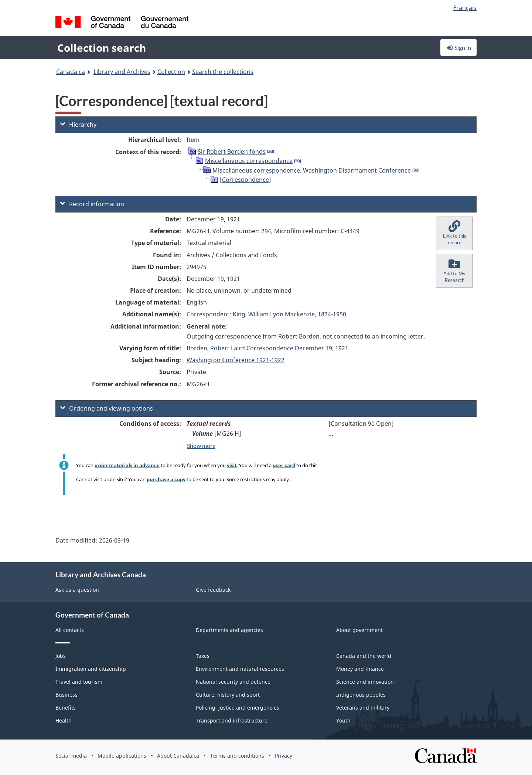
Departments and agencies (229, 630)
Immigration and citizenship (91, 669)
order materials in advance (127, 465)
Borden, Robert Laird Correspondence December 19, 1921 (267, 348)
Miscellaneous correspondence (249, 161)
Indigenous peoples (361, 695)
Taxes (203, 656)
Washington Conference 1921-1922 (236, 360)
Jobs (61, 656)
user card (284, 465)
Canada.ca (71, 72)
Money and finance (360, 669)
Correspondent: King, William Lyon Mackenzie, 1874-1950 (266, 314)
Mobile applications (122, 756)
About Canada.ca (178, 756)
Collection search (102, 48)
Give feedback (213, 590)
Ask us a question (77, 590)
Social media (71, 756)
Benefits (66, 708)
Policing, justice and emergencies (238, 708)
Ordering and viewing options (107, 408)
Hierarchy (78, 125)
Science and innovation (365, 682)
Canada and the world (364, 656)
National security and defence (233, 682)
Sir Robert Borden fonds (232, 152)
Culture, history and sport (228, 695)
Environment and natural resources (240, 669)
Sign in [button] (458, 47)
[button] (454, 233)
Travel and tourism (79, 682)
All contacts (70, 630)
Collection (171, 72)
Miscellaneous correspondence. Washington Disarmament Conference (312, 170)
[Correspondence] (245, 180)
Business (66, 695)
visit (232, 465)
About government (359, 630)
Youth (343, 720)
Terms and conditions (237, 756)
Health (64, 720)
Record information (92, 204)
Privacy (284, 756)
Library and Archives (122, 72)
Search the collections (223, 72)
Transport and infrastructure (232, 720)
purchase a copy (166, 479)
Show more (201, 446)
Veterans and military (363, 708)
